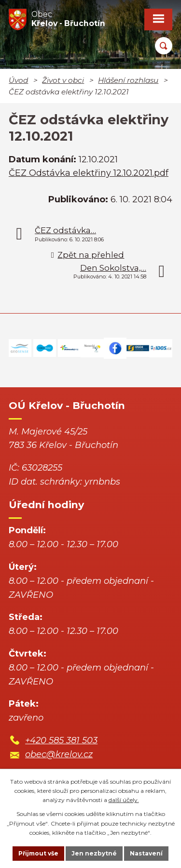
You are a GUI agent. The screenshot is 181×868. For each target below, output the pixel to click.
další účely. (124, 800)
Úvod (18, 80)
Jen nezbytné (94, 853)
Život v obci (63, 80)
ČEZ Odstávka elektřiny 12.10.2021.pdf (89, 173)
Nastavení (146, 853)
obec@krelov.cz (59, 754)
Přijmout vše (38, 853)
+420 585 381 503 (61, 740)
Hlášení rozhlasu (128, 80)
